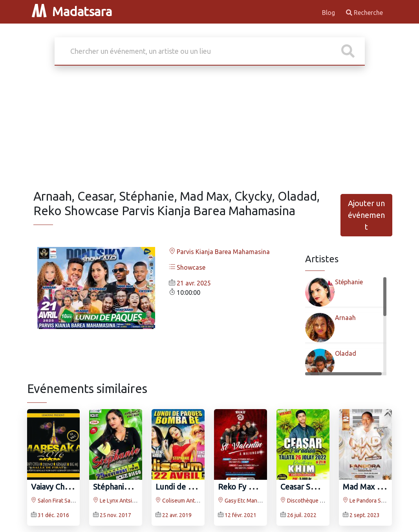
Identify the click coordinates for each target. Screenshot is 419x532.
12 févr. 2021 (241, 515)
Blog (329, 13)
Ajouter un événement (366, 215)
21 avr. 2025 (194, 283)
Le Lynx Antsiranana (121, 501)
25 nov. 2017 (115, 515)
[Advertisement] (210, 130)
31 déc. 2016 (53, 515)
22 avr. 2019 (177, 515)
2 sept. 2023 (365, 515)
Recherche (364, 13)
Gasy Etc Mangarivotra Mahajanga (262, 501)
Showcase (187, 267)
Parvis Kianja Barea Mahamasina (219, 252)
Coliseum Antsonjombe (187, 501)
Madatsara (72, 11)
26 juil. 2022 (302, 515)
